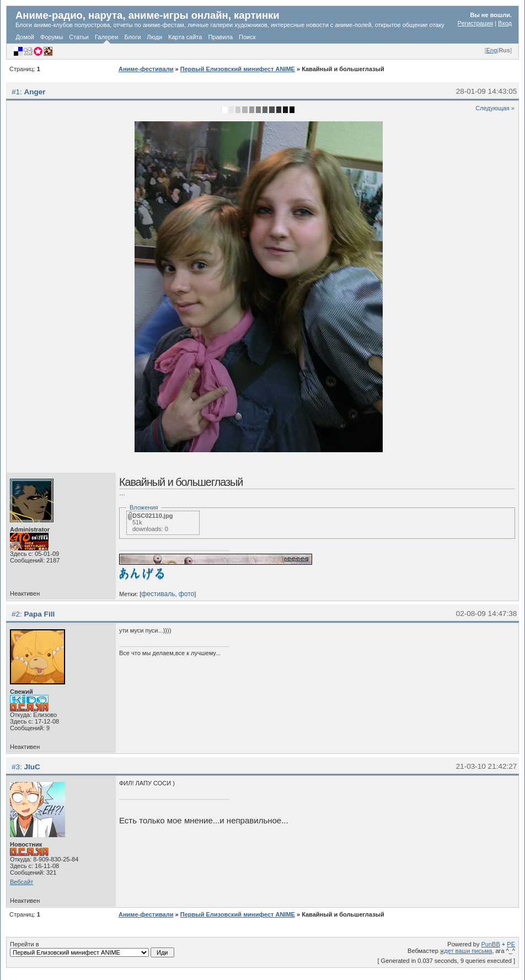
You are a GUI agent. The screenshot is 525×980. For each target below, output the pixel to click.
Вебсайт (22, 882)
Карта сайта (185, 37)
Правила (220, 37)
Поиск (247, 37)
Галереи (106, 37)
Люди (154, 37)
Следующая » (495, 108)
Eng (492, 50)
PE (511, 944)
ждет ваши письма (466, 951)
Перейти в (92, 949)
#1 (16, 92)
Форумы (52, 37)
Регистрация (475, 23)
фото (187, 594)
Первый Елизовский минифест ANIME (238, 69)
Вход (505, 23)
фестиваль (158, 594)
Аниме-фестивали (146, 69)
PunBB (491, 944)
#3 (16, 767)
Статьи (79, 37)
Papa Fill (40, 614)
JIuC (32, 767)
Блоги (132, 37)
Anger (35, 92)
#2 (16, 614)
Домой (25, 37)
